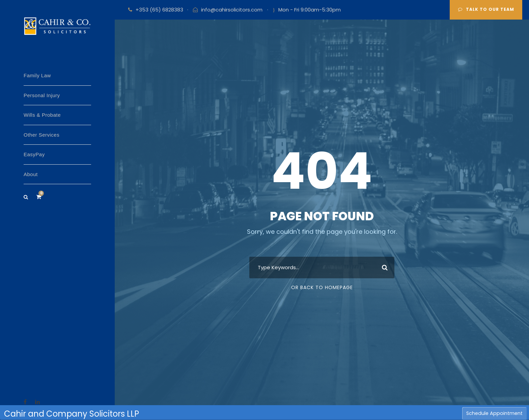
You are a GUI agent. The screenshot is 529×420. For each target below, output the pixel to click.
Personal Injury (42, 95)
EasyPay (34, 154)
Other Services (41, 135)
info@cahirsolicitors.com (232, 10)
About (31, 174)
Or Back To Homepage (322, 287)
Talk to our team (486, 9)
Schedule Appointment (494, 413)
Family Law (37, 75)
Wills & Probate (42, 115)
